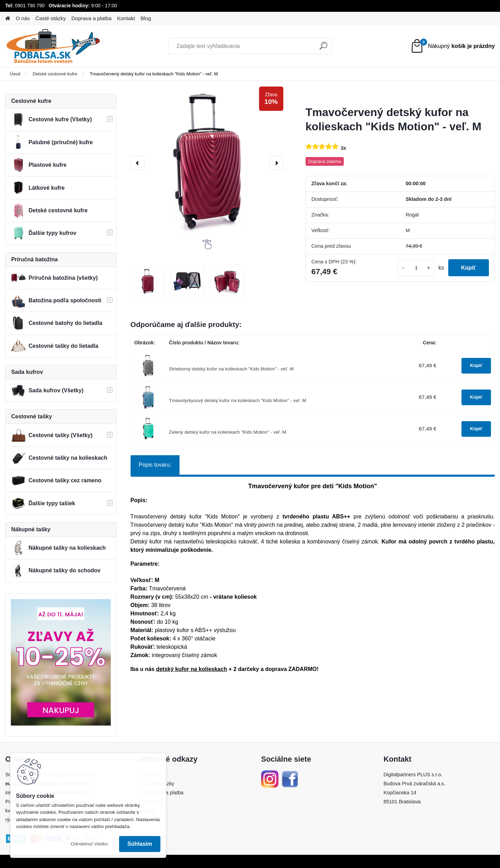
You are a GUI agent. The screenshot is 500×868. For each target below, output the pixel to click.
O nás (23, 18)
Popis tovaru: (155, 465)
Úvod (15, 74)
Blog (146, 18)
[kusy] (414, 268)
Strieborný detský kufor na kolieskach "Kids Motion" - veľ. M (231, 369)
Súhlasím (140, 844)
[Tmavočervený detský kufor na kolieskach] (148, 281)
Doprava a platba (92, 18)
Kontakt (126, 18)
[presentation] (137, 163)
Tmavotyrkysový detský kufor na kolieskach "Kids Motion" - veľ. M (238, 400)
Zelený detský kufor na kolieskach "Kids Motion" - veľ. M (228, 432)
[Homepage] (8, 19)
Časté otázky (51, 18)
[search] (323, 48)
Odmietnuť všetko (89, 844)
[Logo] (53, 46)
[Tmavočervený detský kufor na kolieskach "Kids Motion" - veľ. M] (207, 163)
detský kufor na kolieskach (191, 669)
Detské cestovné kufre (55, 74)
